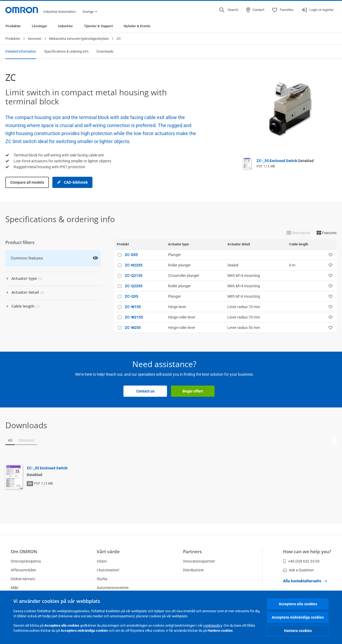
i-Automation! (108, 570)
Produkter (13, 26)
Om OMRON (24, 551)
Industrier (65, 26)
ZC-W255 (133, 328)
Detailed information (21, 51)
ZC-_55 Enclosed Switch (285, 161)
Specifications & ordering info (66, 51)
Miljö (15, 588)
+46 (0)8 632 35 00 (301, 561)
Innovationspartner (199, 561)
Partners (192, 551)
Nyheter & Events (137, 26)
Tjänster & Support (98, 26)
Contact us (145, 391)
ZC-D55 (131, 255)
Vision (102, 561)
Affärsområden (23, 570)
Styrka (102, 579)
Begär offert (193, 391)
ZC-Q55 (131, 296)
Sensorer (35, 39)
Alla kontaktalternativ (305, 581)
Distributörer (193, 570)
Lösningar (39, 26)
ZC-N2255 (134, 265)
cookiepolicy (213, 625)
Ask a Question (298, 570)
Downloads (105, 51)
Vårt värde (108, 551)
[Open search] (229, 10)
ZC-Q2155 (134, 276)
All (10, 440)
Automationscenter (113, 588)
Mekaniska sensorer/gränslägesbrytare (79, 39)
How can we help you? (307, 551)
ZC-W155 (133, 307)
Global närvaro (23, 579)
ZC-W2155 (134, 317)
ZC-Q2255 (134, 286)
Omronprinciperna (26, 561)
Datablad (26, 440)
